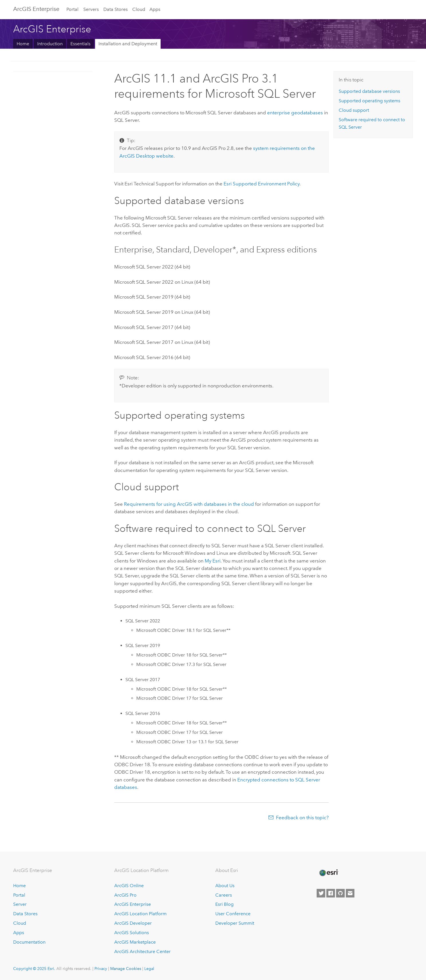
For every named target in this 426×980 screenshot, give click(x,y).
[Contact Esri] (350, 893)
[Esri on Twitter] (321, 893)
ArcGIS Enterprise (36, 9)
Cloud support (354, 110)
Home (23, 44)
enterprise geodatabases (295, 113)
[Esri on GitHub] (340, 893)
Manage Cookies (126, 969)
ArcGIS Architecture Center (142, 951)
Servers (91, 9)
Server (20, 904)
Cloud (139, 9)
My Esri (213, 561)
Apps (155, 9)
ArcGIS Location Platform (140, 914)
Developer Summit (235, 923)
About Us (225, 886)
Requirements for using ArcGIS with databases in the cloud (189, 504)
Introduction (50, 44)
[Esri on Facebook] (331, 893)
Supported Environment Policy (262, 184)
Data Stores (116, 9)
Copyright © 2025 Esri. (34, 969)
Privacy (101, 969)
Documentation (29, 942)
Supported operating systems (369, 101)
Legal (149, 969)
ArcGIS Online (129, 886)
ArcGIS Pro (125, 895)
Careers (224, 895)
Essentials (80, 44)
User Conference (233, 914)
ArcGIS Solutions (132, 933)
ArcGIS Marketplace (135, 942)
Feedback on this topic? (302, 818)
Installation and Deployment (128, 44)
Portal (72, 9)
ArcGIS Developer (133, 923)
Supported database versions (369, 91)
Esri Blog (224, 904)
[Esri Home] (328, 873)
